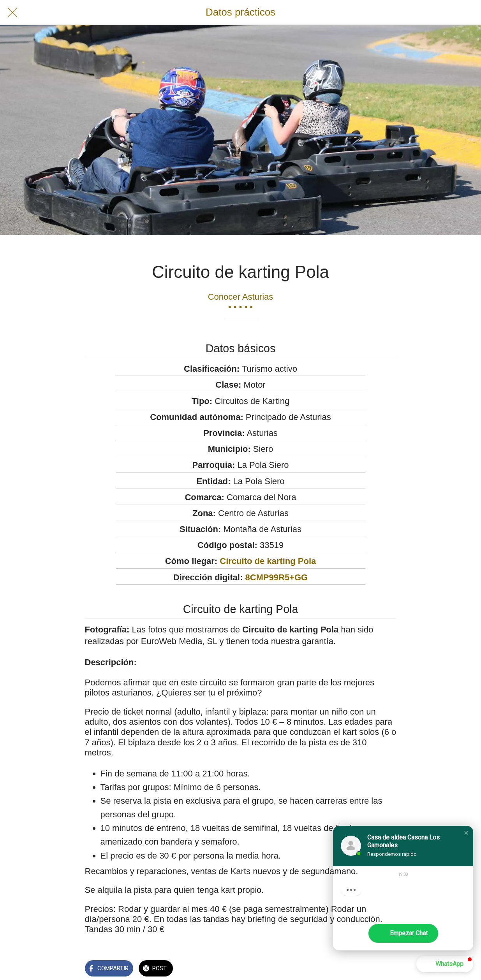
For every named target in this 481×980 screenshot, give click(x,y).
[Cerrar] (12, 12)
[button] (466, 833)
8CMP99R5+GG (276, 577)
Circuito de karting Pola (268, 561)
